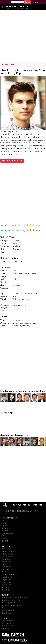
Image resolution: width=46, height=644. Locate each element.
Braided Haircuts (7, 577)
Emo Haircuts (6, 582)
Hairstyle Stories (7, 590)
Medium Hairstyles (8, 559)
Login (41, 2)
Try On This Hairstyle (12, 161)
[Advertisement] (23, 37)
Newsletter (5, 528)
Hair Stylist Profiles (8, 610)
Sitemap (4, 526)
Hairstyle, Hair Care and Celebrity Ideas (14, 598)
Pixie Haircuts (6, 567)
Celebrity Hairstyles (8, 554)
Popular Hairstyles (8, 551)
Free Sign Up (35, 2)
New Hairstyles (7, 549)
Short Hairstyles (7, 557)
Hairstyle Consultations (9, 626)
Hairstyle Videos (7, 613)
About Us (5, 521)
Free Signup (6, 628)
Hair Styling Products (9, 603)
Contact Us (5, 539)
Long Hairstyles (7, 562)
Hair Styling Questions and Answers (13, 605)
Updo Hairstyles (7, 569)
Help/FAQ (5, 541)
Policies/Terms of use (9, 536)
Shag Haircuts (6, 580)
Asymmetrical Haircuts (9, 574)
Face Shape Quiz (7, 623)
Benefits (4, 523)
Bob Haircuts (6, 564)
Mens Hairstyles (7, 585)
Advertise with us (7, 533)
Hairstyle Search (7, 587)
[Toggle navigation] (42, 7)
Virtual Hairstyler (7, 621)
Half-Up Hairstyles (8, 572)
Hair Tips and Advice (8, 608)
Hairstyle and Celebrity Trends (11, 600)
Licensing (5, 531)
